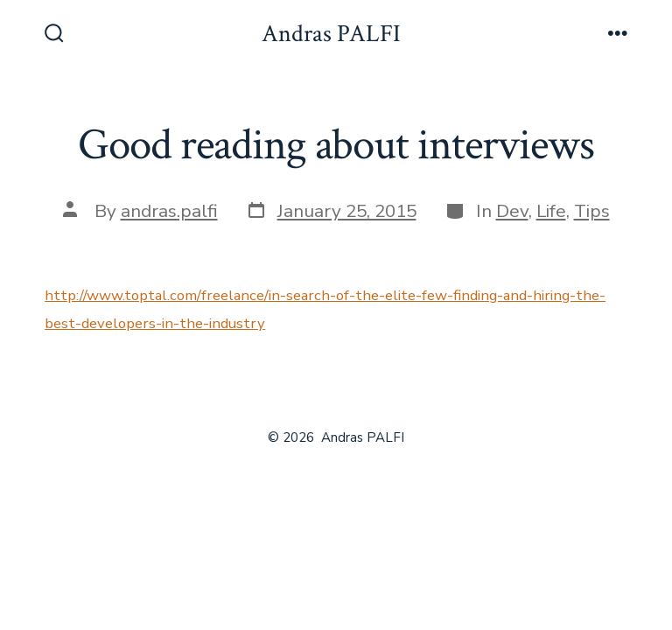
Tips (592, 211)
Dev (512, 211)
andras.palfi (169, 211)
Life (551, 211)
